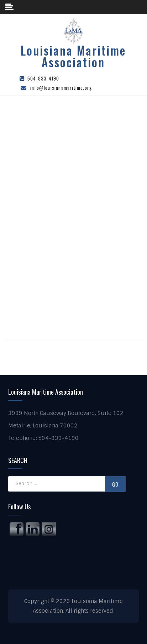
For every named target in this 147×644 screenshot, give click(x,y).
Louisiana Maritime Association (73, 56)
